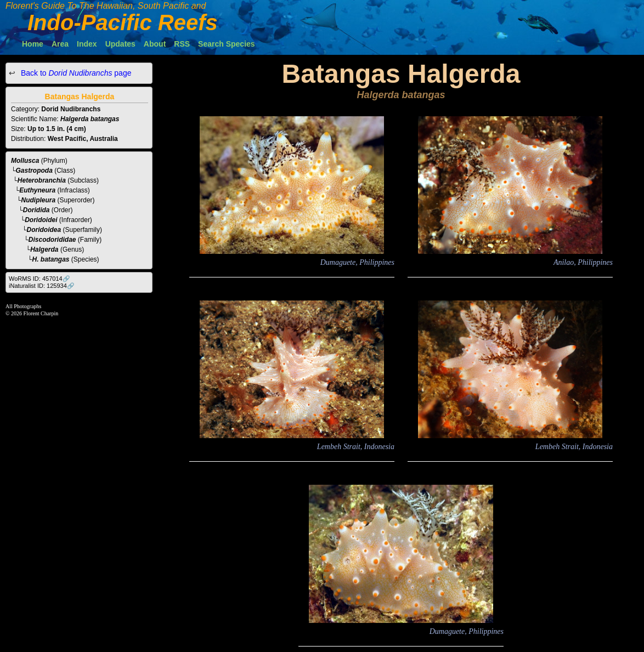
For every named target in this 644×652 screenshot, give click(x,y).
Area (60, 44)
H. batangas (51, 259)
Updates (120, 44)
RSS (182, 44)
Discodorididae (52, 240)
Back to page (75, 73)
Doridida (36, 210)
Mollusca (25, 161)
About (155, 44)
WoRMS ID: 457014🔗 (39, 279)
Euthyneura (37, 190)
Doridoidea (44, 230)
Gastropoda (34, 171)
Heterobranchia (42, 180)
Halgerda (44, 250)
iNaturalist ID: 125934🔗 (42, 286)
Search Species (227, 44)
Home (33, 44)
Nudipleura (39, 200)
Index (87, 44)
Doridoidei (41, 220)
